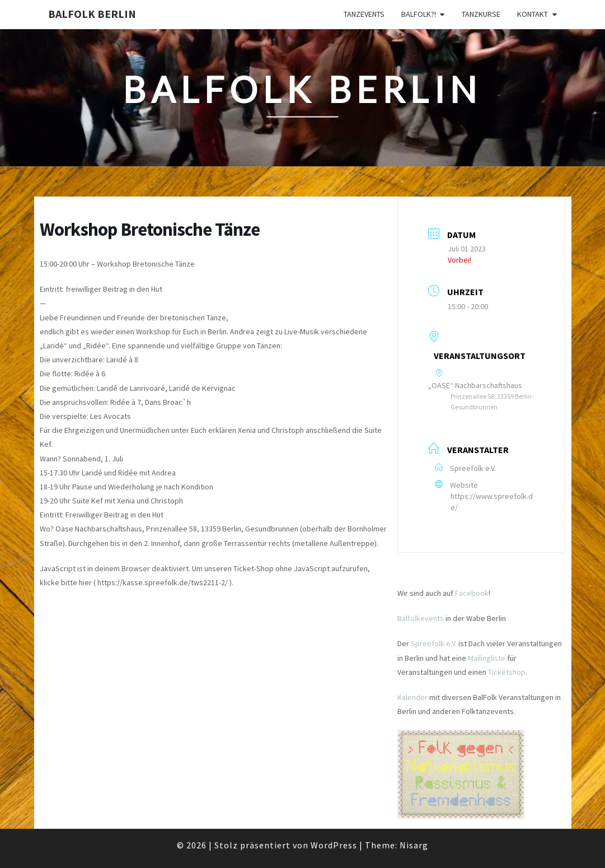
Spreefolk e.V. (434, 643)
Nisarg (414, 845)
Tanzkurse (481, 14)
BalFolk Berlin (92, 14)
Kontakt (533, 14)
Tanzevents (364, 14)
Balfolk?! (419, 14)
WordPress (334, 845)
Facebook (472, 593)
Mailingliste (487, 658)
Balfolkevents (421, 618)
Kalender (412, 697)
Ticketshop (507, 672)
